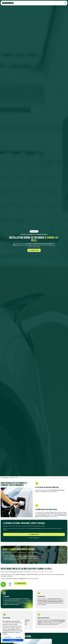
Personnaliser (8, 637)
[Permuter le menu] (65, 3)
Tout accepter (13, 640)
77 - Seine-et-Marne (4, 477)
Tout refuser (19, 637)
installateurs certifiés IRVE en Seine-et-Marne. (42, 572)
